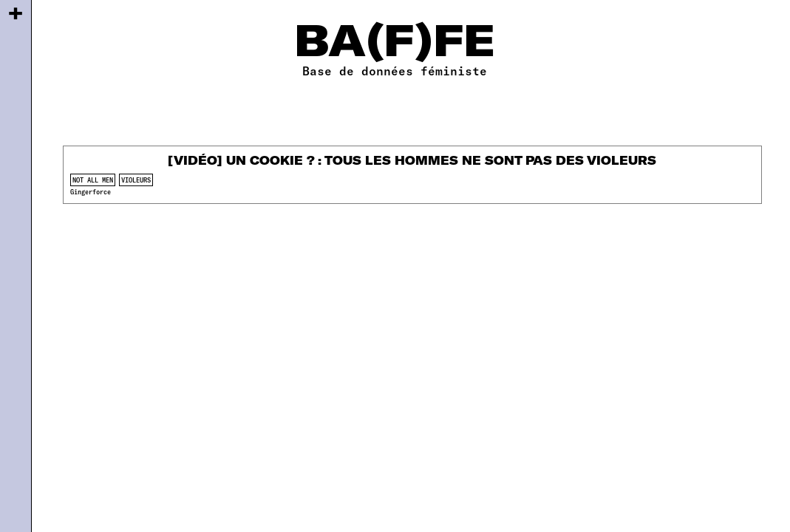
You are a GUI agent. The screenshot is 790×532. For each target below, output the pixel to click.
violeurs (136, 180)
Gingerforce (91, 192)
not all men (93, 180)
